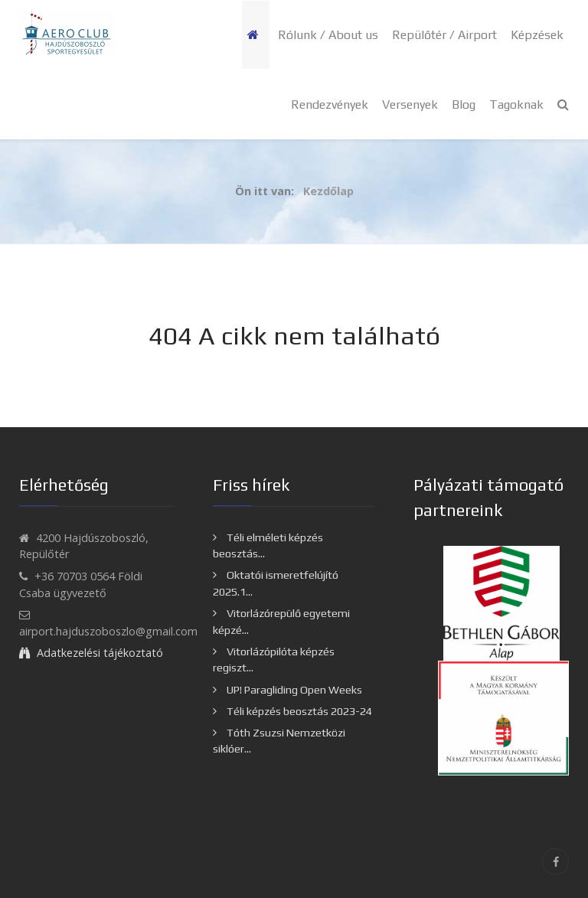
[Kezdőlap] (256, 35)
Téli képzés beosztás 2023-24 (298, 711)
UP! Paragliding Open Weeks (293, 690)
